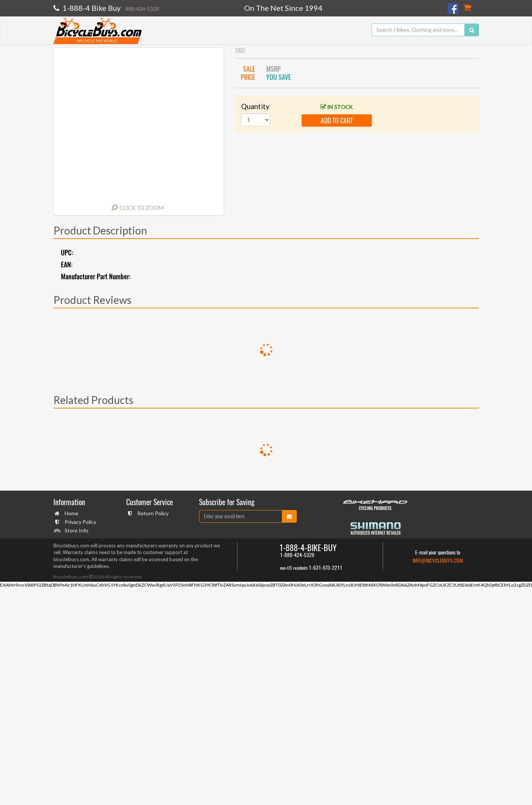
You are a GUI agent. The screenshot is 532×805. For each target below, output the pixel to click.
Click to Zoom (141, 208)
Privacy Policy (80, 522)
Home (71, 513)
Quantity (255, 106)
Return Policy (152, 513)
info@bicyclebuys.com (438, 561)
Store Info (76, 530)
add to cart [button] (337, 120)
